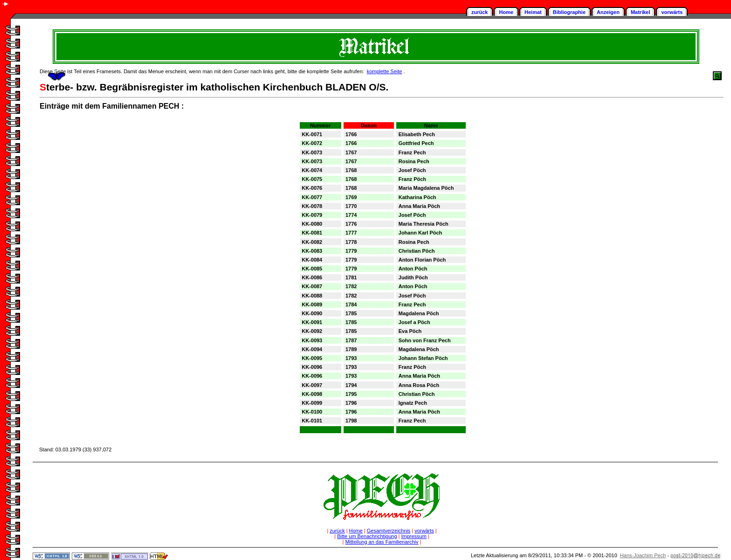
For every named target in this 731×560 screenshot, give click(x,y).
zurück (479, 12)
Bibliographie (569, 12)
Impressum (414, 536)
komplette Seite (385, 71)
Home (506, 12)
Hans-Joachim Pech (643, 555)
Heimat (533, 12)
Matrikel (641, 12)
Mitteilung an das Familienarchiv (382, 542)
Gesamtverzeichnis (389, 531)
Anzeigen (608, 12)
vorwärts (672, 12)
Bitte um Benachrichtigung (367, 536)
